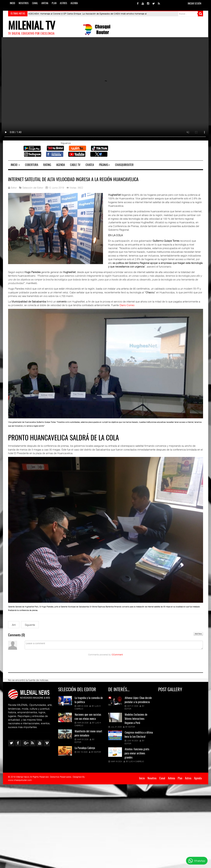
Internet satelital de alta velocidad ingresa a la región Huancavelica (73, 180)
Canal (35, 3)
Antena (45, 3)
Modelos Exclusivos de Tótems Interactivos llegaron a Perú (136, 719)
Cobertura (32, 165)
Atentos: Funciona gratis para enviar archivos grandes (137, 754)
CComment (117, 655)
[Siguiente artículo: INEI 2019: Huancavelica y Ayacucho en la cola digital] (30, 625)
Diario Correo (127, 305)
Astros (63, 3)
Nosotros (24, 3)
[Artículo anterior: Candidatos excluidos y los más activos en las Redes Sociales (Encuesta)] (14, 625)
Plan (54, 3)
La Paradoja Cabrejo (85, 748)
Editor (78, 742)
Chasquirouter (124, 165)
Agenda (74, 3)
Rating (47, 165)
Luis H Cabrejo (136, 761)
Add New (198, 634)
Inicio (13, 3)
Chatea (90, 165)
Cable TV (75, 165)
